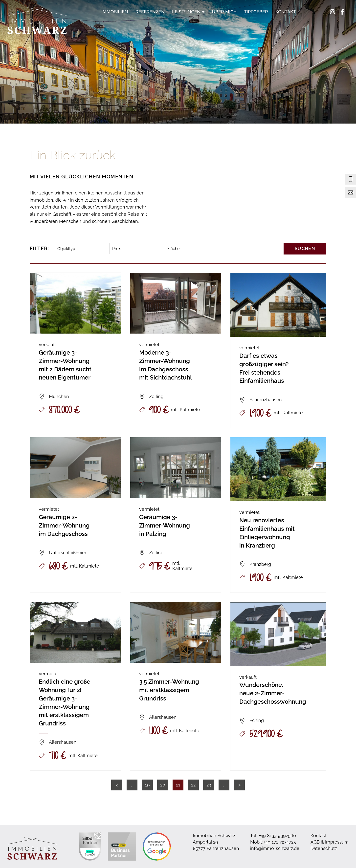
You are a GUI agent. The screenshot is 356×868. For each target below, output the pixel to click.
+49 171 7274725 (280, 842)
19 (147, 785)
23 (209, 785)
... (132, 785)
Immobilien (115, 12)
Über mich (224, 12)
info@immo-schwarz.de (275, 848)
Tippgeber (256, 12)
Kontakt (286, 12)
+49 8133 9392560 (278, 836)
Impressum (337, 842)
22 (193, 785)
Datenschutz (324, 848)
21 (178, 785)
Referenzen (150, 12)
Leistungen (188, 12)
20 (163, 785)
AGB (315, 842)
